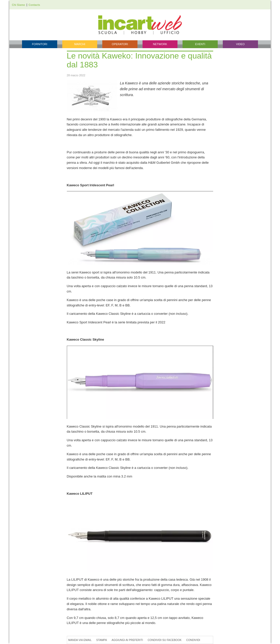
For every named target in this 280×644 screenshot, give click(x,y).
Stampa (102, 640)
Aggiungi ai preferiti (127, 640)
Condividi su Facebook (165, 640)
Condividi (193, 640)
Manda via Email (80, 640)
